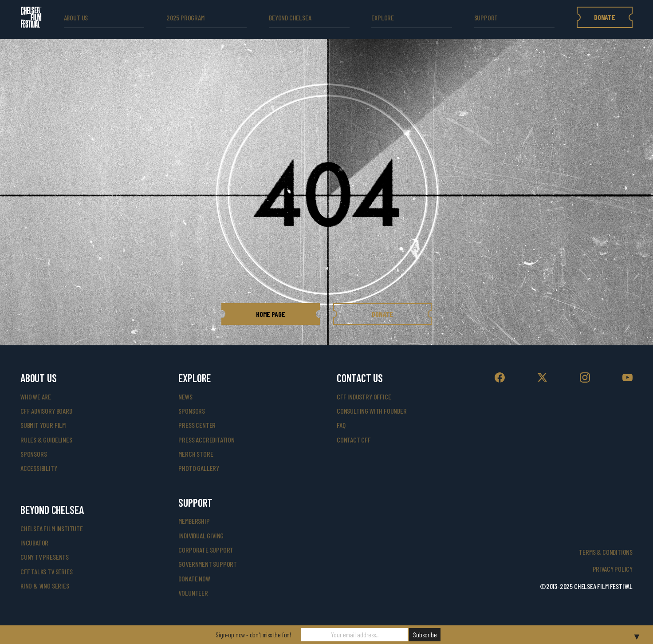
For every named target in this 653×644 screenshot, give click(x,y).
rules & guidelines (46, 440)
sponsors (34, 454)
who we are (36, 397)
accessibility (39, 468)
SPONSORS (192, 411)
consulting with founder (372, 411)
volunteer (193, 593)
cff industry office (364, 397)
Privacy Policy (613, 569)
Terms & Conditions (606, 552)
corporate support (206, 550)
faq (341, 425)
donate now (194, 579)
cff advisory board (46, 411)
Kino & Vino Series (45, 586)
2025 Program (185, 18)
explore (383, 18)
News (185, 397)
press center (197, 425)
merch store (196, 454)
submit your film (43, 425)
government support (208, 564)
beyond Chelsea (290, 18)
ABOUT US (76, 18)
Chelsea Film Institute (52, 528)
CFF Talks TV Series (47, 571)
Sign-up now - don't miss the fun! (254, 635)
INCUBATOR (34, 543)
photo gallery (199, 468)
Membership (194, 521)
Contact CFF (354, 440)
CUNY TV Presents (45, 557)
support (486, 18)
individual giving (201, 535)
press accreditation (207, 440)
